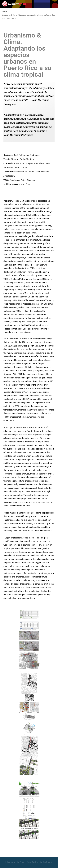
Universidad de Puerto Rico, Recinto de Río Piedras (29, 862)
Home (4, 11)
